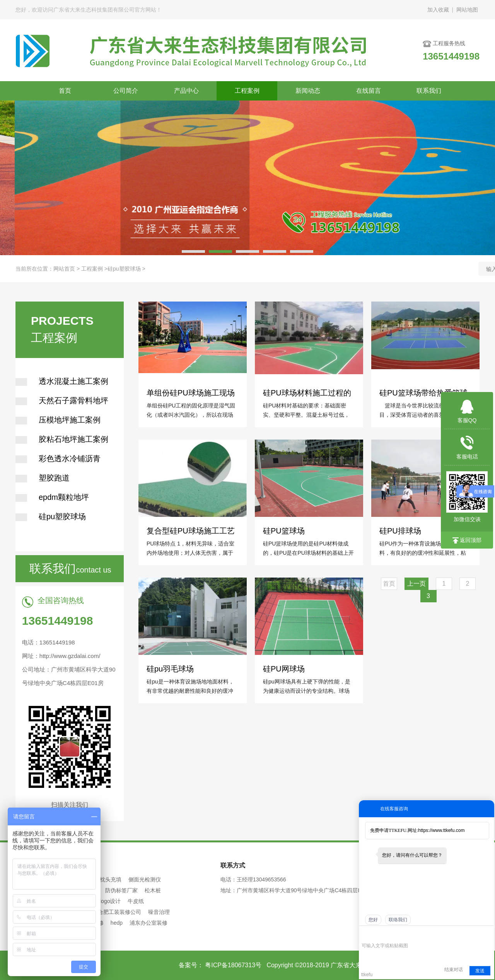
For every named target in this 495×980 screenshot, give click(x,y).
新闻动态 (308, 91)
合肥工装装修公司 (119, 912)
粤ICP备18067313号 (232, 965)
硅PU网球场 (284, 668)
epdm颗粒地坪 (52, 497)
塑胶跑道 (43, 478)
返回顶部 (467, 540)
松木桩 (153, 890)
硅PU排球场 (401, 530)
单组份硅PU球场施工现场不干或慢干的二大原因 (191, 392)
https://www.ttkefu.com (441, 830)
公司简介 (126, 91)
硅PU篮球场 (284, 530)
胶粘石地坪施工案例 (62, 439)
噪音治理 (159, 912)
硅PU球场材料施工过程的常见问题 (307, 392)
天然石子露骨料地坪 (62, 401)
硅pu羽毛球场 (171, 668)
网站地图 (467, 10)
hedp (117, 923)
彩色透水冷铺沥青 (58, 458)
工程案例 (247, 91)
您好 (373, 920)
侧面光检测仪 (145, 879)
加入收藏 (438, 10)
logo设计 (110, 901)
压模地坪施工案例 (58, 420)
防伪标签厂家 (121, 890)
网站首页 (64, 269)
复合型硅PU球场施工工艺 (191, 530)
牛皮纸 (136, 901)
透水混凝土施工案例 (62, 381)
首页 (65, 91)
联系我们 (429, 91)
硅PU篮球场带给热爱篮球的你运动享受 (423, 392)
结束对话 (454, 970)
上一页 (416, 584)
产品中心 (186, 91)
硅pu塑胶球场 (124, 269)
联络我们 (398, 920)
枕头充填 (111, 879)
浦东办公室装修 (148, 923)
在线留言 (369, 91)
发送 (480, 971)
